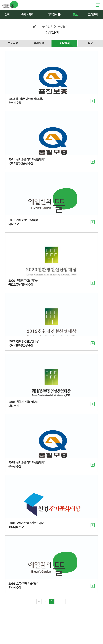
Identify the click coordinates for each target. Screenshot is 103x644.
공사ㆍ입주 (27, 15)
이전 (45, 601)
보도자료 (13, 43)
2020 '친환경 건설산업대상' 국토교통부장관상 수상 (24, 283)
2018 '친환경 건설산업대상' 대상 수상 (24, 404)
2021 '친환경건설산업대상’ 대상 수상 (24, 222)
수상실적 (64, 43)
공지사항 (39, 43)
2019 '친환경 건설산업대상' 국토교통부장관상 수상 (24, 343)
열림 (98, 5)
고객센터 (93, 15)
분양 (7, 15)
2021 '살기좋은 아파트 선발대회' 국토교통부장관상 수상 (27, 162)
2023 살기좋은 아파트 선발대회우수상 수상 (26, 101)
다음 (57, 601)
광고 (90, 43)
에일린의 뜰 (10, 5)
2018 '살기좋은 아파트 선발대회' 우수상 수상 (27, 465)
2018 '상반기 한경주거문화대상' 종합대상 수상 (26, 525)
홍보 (75, 15)
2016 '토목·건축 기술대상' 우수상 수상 (23, 586)
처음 (39, 601)
